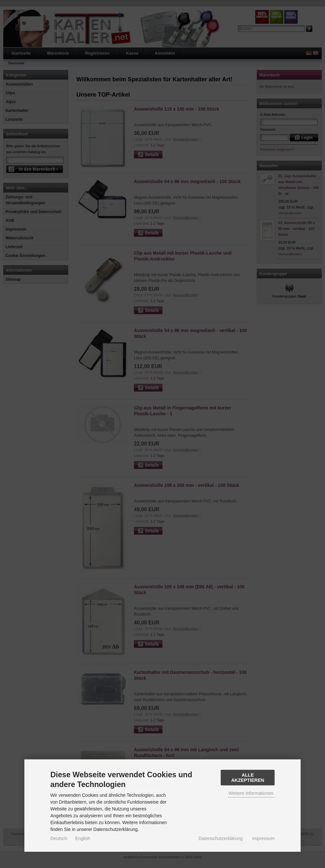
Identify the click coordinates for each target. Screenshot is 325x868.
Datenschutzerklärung (221, 838)
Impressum (263, 838)
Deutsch (59, 838)
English (83, 838)
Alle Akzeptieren (248, 778)
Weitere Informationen (251, 793)
